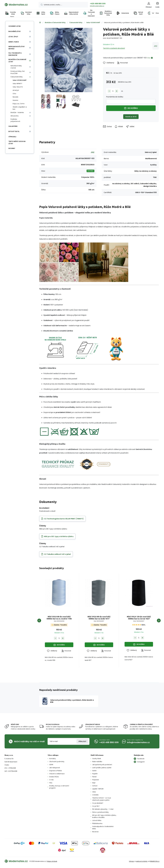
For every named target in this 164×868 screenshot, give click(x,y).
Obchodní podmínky (57, 762)
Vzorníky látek (15, 26)
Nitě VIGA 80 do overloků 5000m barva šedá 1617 (99, 618)
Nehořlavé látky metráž (16, 67)
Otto (14, 94)
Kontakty (53, 759)
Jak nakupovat (55, 768)
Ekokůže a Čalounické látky (55, 23)
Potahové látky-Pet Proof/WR (18, 72)
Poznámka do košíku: (115, 97)
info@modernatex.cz (97, 6)
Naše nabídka (97, 762)
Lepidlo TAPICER (98, 789)
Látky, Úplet (13, 37)
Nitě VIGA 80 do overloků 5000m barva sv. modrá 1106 (59, 618)
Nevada (15, 97)
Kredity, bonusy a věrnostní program (59, 787)
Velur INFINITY (17, 84)
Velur (94, 792)
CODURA (95, 795)
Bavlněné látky (15, 31)
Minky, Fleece (14, 42)
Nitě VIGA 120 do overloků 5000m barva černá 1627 (139, 618)
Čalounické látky (76, 23)
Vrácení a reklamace (57, 774)
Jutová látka (97, 820)
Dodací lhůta (54, 777)
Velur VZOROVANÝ (93, 23)
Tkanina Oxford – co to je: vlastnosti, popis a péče (102, 799)
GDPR (51, 765)
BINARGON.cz (155, 861)
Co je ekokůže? (98, 803)
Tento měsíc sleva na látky (17, 142)
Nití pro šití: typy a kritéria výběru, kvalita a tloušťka (104, 816)
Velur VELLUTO (18, 87)
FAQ (51, 783)
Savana (15, 100)
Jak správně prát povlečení (102, 765)
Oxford (95, 786)
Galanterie (13, 126)
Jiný (156, 46)
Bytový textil (14, 131)
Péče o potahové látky (100, 812)
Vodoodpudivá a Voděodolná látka (103, 828)
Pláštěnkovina (97, 823)
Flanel (94, 777)
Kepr (94, 783)
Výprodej (12, 137)
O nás (51, 780)
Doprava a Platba (56, 771)
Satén (94, 771)
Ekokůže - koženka (17, 112)
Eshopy (132, 861)
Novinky (12, 148)
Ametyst (16, 90)
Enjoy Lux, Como (19, 104)
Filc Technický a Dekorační (15, 54)
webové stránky (142, 861)
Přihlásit (82, 741)
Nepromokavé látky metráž (17, 48)
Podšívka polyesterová (15, 120)
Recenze (95, 832)
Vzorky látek (97, 759)
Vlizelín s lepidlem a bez (20, 108)
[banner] (19, 5)
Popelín (95, 774)
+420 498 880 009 (98, 4)
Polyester (96, 780)
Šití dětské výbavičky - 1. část (103, 809)
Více (149, 58)
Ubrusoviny (15, 116)
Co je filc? (96, 806)
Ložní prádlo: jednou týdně (102, 768)
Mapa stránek (52, 861)
